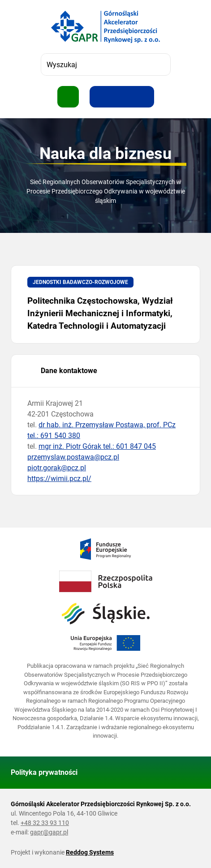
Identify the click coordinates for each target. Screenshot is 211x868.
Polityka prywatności (44, 772)
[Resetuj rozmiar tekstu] (122, 97)
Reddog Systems (90, 852)
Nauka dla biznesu (105, 154)
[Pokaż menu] (68, 97)
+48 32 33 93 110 (45, 823)
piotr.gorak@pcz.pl (57, 468)
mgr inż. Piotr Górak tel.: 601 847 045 (97, 446)
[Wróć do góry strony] (189, 773)
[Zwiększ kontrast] (143, 97)
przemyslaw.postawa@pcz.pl (73, 457)
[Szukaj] (159, 64)
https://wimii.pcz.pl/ (59, 479)
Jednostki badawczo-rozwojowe (80, 282)
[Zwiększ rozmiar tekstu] (100, 97)
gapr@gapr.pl (49, 832)
